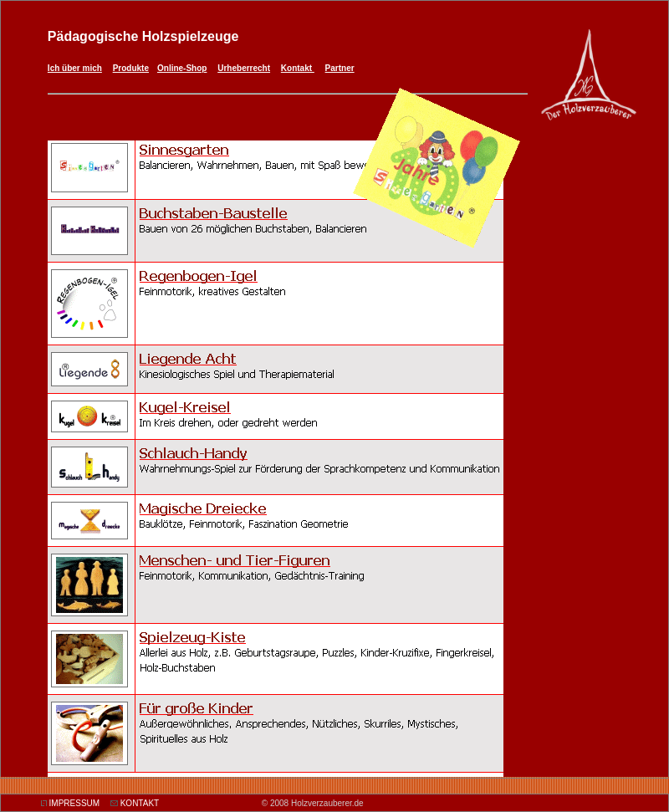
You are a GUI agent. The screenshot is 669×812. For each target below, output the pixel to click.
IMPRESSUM (75, 803)
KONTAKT (140, 803)
